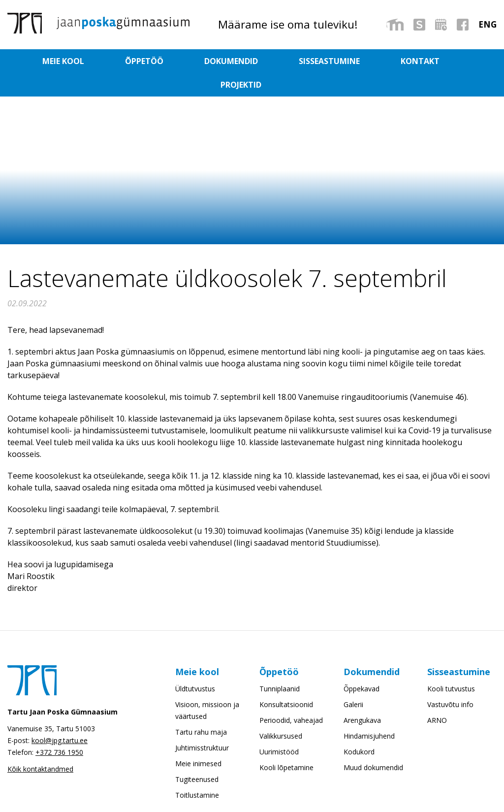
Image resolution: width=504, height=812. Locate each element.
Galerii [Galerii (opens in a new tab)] (353, 681)
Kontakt (359, 61)
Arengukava (362, 697)
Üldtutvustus (195, 665)
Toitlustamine (197, 771)
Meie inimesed (198, 740)
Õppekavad (362, 665)
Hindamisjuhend (369, 712)
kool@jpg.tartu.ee (60, 717)
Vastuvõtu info (450, 681)
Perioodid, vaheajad (291, 697)
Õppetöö (146, 61)
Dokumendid (212, 61)
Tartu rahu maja (201, 708)
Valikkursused (281, 712)
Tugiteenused (197, 756)
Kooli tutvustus (451, 665)
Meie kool (86, 61)
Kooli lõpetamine (286, 744)
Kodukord (359, 728)
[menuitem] (488, 24)
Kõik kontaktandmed (40, 745)
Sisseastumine (289, 61)
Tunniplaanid (280, 665)
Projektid (418, 61)
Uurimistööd (279, 728)
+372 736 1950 (59, 729)
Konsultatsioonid (286, 681)
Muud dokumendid (373, 744)
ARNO (437, 697)
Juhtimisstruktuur (202, 724)
